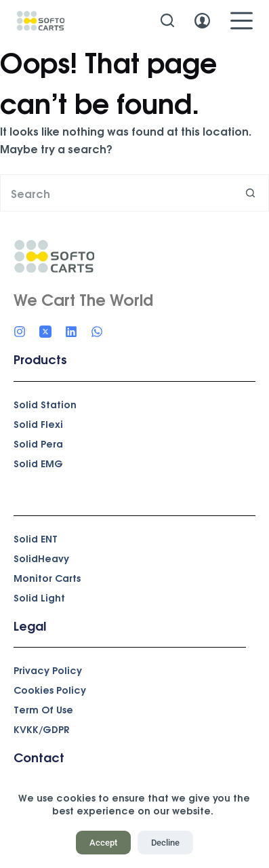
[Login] (202, 21)
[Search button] (250, 193)
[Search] (167, 20)
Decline (165, 843)
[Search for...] (116, 193)
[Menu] (242, 21)
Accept (103, 843)
